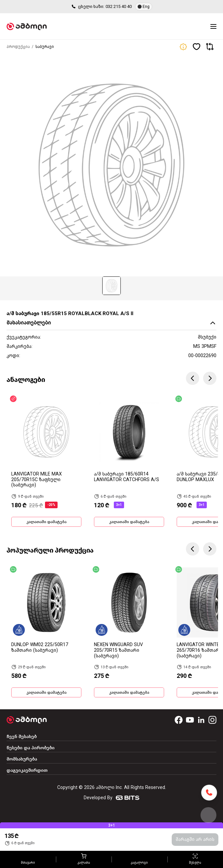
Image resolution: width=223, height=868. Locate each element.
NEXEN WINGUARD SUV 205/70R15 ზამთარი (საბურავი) (118, 650)
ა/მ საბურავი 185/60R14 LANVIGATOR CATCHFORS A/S (127, 477)
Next (210, 378)
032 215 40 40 (119, 6)
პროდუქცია (18, 47)
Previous (193, 378)
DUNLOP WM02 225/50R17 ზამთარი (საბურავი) (40, 647)
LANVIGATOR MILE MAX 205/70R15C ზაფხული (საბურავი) (37, 480)
